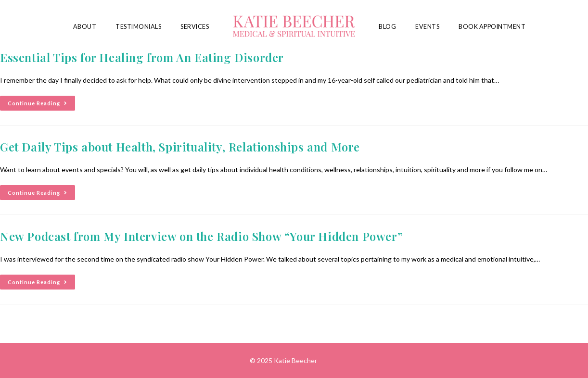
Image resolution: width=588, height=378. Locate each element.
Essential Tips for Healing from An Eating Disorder (142, 57)
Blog (387, 27)
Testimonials (138, 27)
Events (427, 27)
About (85, 27)
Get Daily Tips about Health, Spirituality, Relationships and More (180, 147)
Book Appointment (492, 27)
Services (195, 27)
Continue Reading (41, 101)
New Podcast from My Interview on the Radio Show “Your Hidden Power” (201, 236)
